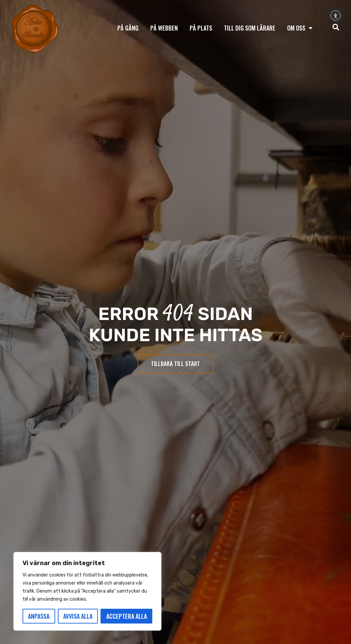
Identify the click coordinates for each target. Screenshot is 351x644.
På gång (128, 28)
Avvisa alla (78, 616)
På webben (164, 28)
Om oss (300, 28)
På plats (201, 28)
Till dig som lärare (250, 28)
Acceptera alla (127, 616)
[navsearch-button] (336, 28)
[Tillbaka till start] (35, 29)
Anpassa (39, 616)
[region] (87, 591)
